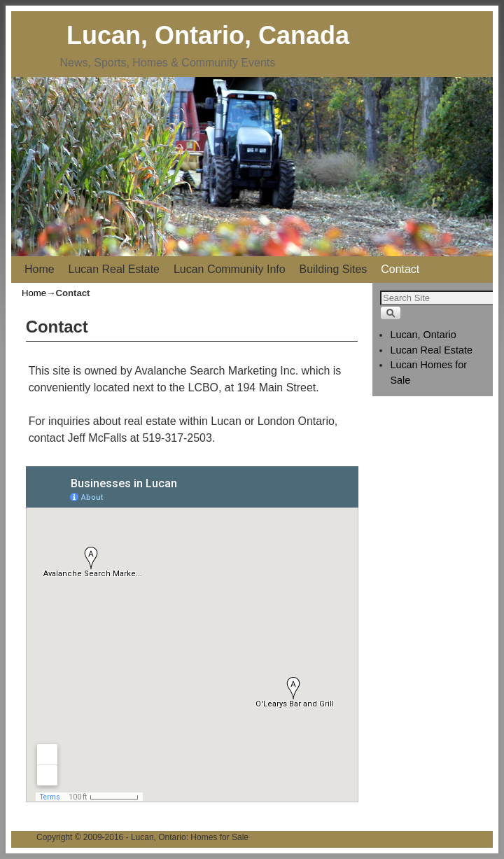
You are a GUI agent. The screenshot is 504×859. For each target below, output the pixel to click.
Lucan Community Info (230, 269)
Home (40, 269)
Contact (400, 269)
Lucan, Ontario (423, 335)
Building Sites (334, 269)
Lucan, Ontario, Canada (208, 35)
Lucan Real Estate (114, 269)
